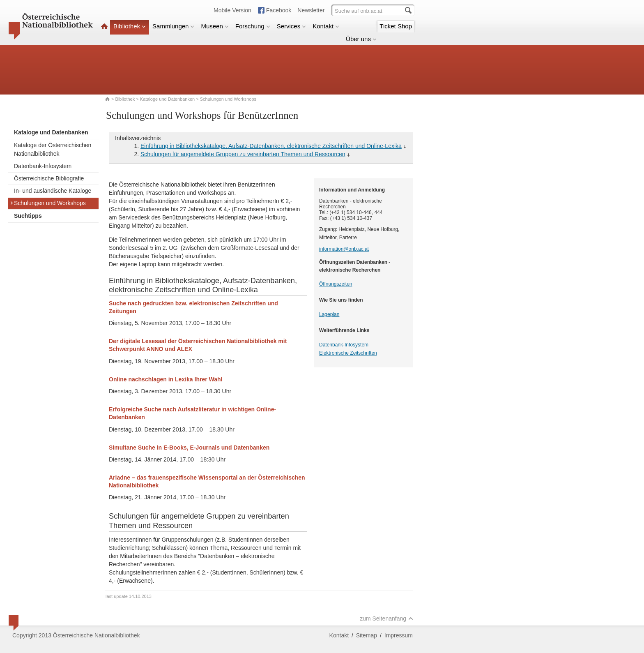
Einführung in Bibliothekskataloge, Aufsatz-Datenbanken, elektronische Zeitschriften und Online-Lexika (271, 146)
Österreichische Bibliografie (49, 178)
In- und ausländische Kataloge (53, 191)
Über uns (361, 39)
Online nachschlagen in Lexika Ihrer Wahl (166, 379)
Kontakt (326, 26)
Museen (215, 26)
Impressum (399, 635)
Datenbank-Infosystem (43, 166)
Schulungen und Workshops (48, 203)
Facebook (279, 10)
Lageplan (329, 314)
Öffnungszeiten (336, 284)
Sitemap (367, 635)
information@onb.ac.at (344, 249)
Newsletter (311, 10)
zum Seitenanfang (386, 618)
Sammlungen (173, 26)
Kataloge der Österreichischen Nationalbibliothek (53, 149)
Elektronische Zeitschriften (348, 353)
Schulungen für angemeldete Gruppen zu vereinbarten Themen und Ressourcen (243, 154)
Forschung (253, 26)
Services (292, 26)
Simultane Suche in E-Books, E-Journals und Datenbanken (189, 448)
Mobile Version (232, 10)
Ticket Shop (396, 26)
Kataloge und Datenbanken (167, 99)
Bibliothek (130, 26)
